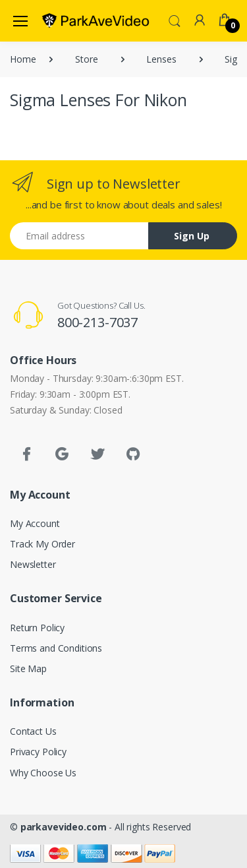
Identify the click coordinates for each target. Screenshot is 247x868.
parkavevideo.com (64, 827)
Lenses (161, 59)
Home (23, 59)
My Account (35, 523)
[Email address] (79, 236)
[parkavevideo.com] (96, 20)
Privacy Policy (38, 752)
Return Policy (37, 628)
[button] (175, 20)
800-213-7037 (97, 322)
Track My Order (42, 544)
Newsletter (33, 564)
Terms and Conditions (56, 648)
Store (86, 59)
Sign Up (192, 236)
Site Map (28, 668)
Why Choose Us (43, 773)
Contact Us (33, 731)
